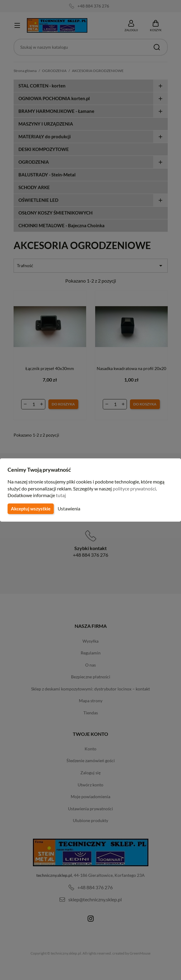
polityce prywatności (138, 488)
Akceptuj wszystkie (30, 509)
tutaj (62, 495)
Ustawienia (68, 509)
